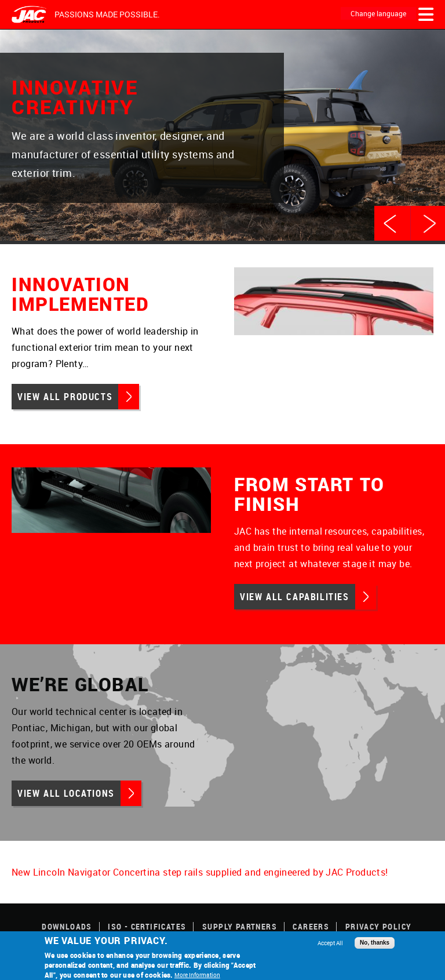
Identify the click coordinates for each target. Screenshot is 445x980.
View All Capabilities (295, 597)
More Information (197, 975)
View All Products (65, 397)
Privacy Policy (379, 926)
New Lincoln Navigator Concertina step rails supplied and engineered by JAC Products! (200, 872)
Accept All (330, 943)
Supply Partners (240, 926)
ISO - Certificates (147, 926)
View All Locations (66, 793)
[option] (222, 137)
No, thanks (375, 943)
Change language (378, 13)
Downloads (67, 926)
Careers (311, 926)
